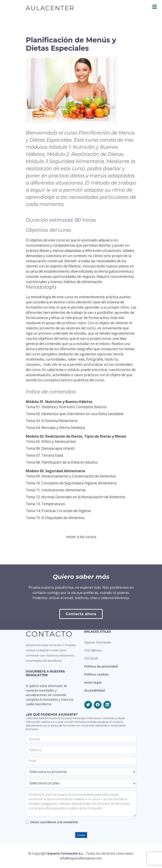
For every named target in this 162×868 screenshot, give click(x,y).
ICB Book (91, 658)
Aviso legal (93, 682)
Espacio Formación (98, 642)
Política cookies (97, 674)
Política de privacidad (101, 666)
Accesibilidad (95, 690)
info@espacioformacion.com (81, 858)
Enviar (81, 835)
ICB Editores (93, 650)
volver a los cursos (81, 537)
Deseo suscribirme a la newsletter (54, 822)
